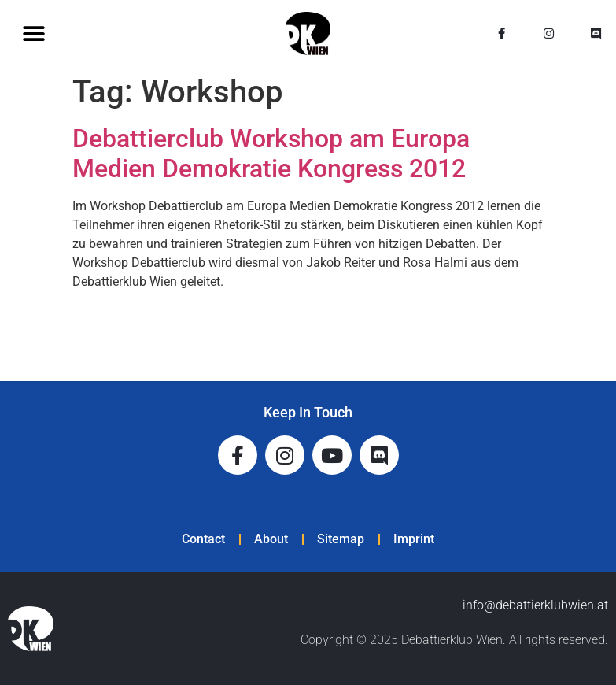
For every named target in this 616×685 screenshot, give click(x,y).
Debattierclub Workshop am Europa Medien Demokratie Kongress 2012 (271, 154)
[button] (33, 33)
